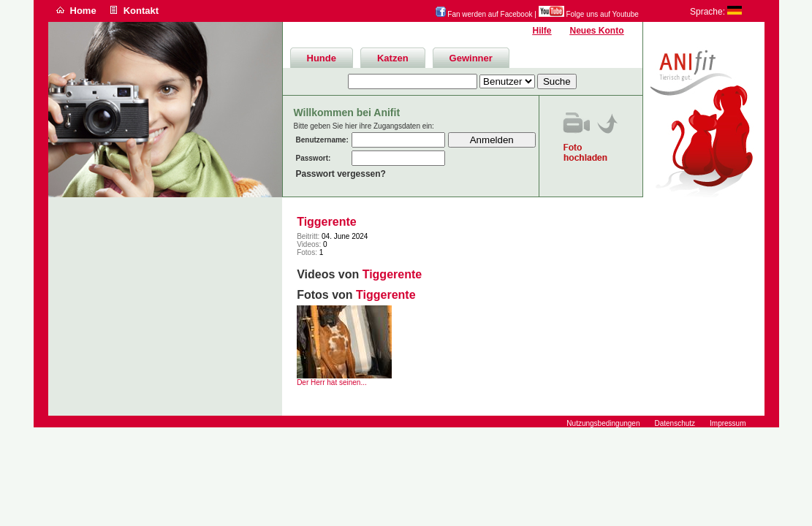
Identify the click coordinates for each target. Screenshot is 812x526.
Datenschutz (675, 423)
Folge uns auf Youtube (589, 14)
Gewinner (471, 58)
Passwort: (314, 158)
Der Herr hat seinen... (332, 382)
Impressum (728, 423)
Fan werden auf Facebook (484, 14)
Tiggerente (327, 222)
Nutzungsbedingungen (603, 423)
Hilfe (542, 31)
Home (83, 11)
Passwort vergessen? (341, 174)
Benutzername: (322, 140)
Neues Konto (596, 31)
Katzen (393, 58)
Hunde (322, 58)
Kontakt (141, 11)
